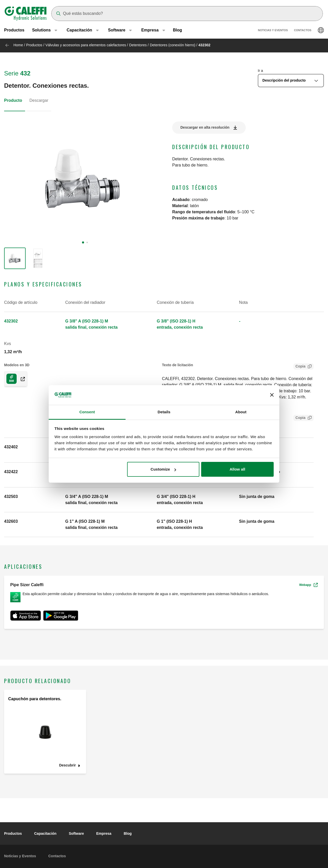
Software (76, 833)
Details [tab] (164, 412)
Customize (163, 469)
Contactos (303, 31)
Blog (178, 31)
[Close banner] (272, 395)
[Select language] (321, 31)
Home (18, 45)
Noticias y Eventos (273, 31)
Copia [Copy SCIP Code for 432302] (299, 418)
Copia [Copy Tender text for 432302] (299, 367)
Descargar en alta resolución (205, 127)
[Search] (187, 14)
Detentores (138, 45)
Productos (14, 31)
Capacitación (45, 833)
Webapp (309, 585)
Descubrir (68, 765)
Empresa (104, 833)
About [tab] (241, 412)
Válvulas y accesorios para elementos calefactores (86, 45)
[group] (15, 258)
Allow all (237, 469)
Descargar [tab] (39, 100)
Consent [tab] (87, 412)
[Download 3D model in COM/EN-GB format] (12, 379)
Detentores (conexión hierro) (173, 45)
